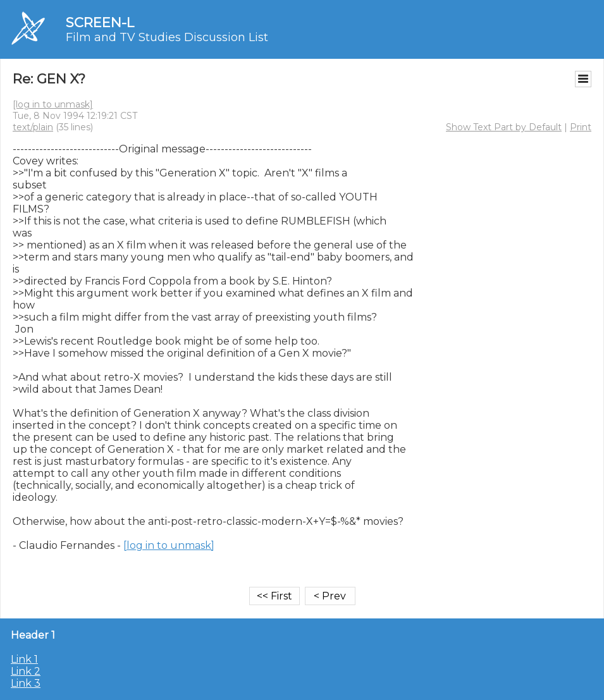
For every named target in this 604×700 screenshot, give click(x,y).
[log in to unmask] (53, 104)
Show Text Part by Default (504, 127)
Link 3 (26, 683)
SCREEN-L (100, 22)
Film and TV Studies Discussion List (167, 37)
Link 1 (24, 659)
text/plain (33, 127)
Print (581, 127)
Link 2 (26, 671)
